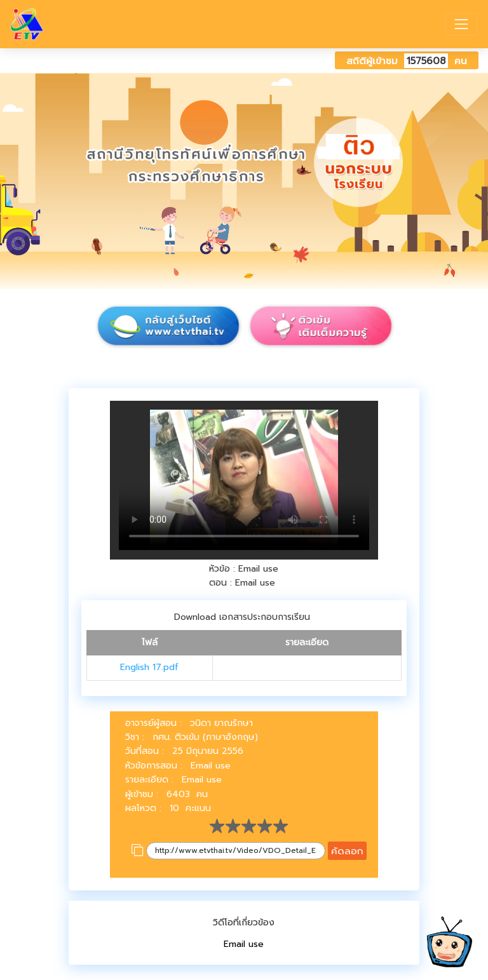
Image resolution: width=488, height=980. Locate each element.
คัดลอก (347, 851)
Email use (244, 944)
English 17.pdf (149, 667)
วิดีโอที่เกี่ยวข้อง (244, 923)
